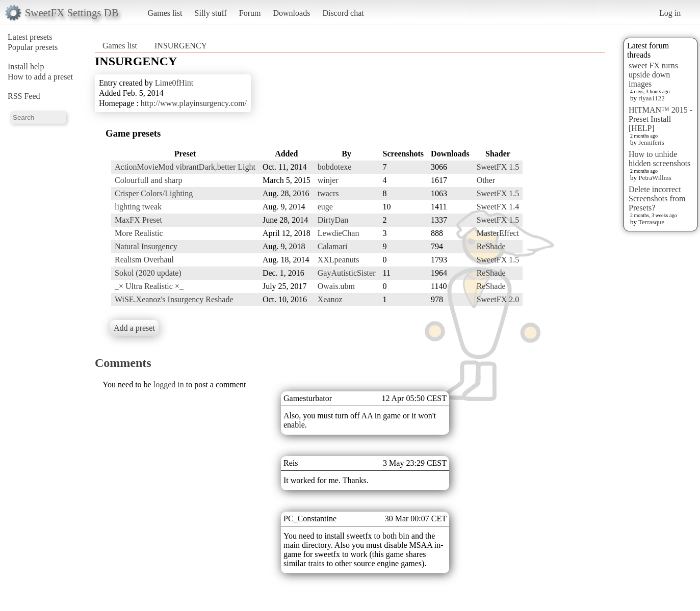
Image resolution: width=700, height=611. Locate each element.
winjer (328, 180)
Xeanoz (330, 299)
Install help (26, 67)
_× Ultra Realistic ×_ (149, 286)
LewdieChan (339, 233)
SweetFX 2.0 (498, 299)
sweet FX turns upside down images (653, 75)
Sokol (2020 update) (148, 273)
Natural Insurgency (146, 246)
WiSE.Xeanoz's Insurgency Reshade (174, 299)
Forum (250, 13)
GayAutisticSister (347, 273)
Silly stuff (211, 13)
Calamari (333, 246)
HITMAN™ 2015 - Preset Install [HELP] (660, 119)
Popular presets (33, 47)
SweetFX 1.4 (498, 207)
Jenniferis (651, 142)
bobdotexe (335, 167)
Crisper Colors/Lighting (154, 193)
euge (325, 207)
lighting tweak (138, 207)
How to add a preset (40, 77)
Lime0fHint (174, 83)
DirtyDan (333, 220)
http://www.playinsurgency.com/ (194, 103)
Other (486, 180)
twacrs (328, 193)
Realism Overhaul (144, 260)
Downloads (291, 13)
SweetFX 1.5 (498, 167)
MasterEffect (498, 233)
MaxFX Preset (138, 220)
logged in (169, 384)
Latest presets (30, 37)
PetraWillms (655, 178)
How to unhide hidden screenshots (659, 159)
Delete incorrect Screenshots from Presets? (657, 198)
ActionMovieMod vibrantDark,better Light (185, 167)
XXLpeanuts (339, 260)
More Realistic (139, 233)
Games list (165, 13)
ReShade (491, 246)
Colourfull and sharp (148, 180)
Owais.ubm (336, 286)
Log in (670, 13)
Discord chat (343, 13)
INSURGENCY (181, 46)
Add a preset (134, 328)
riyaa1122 (652, 98)
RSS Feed (24, 96)
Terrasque (651, 222)
